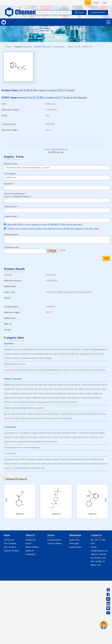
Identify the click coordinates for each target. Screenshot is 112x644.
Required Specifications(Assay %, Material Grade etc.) (17, 195)
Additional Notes (11, 234)
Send (106, 258)
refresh (63, 250)
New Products (10, 547)
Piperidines (27, 47)
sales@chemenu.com (99, 551)
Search (79, 12)
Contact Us (96, 535)
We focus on (9, 540)
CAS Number (10, 174)
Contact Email (11, 216)
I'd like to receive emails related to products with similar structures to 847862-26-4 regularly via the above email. (51, 229)
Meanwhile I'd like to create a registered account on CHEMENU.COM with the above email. (43, 225)
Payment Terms (75, 547)
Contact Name (11, 206)
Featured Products (12, 551)
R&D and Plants (32, 547)
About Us (30, 535)
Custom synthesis (54, 543)
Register (96, 3)
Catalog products (54, 540)
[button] (105, 500)
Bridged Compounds (42, 47)
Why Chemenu (10, 543)
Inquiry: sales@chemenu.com (56, 149)
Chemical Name (11, 164)
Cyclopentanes (59, 47)
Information (75, 535)
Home (88, 3)
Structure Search (98, 12)
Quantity (9, 184)
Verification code (12, 247)
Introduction (31, 540)
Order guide (74, 543)
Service (29, 543)
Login (105, 3)
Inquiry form (74, 540)
